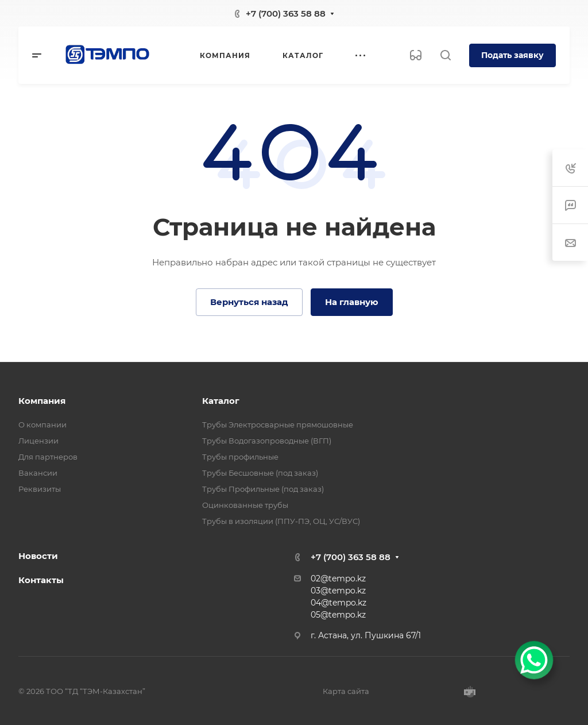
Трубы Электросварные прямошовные (278, 425)
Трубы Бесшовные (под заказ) (260, 473)
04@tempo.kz (339, 603)
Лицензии (38, 441)
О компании (42, 425)
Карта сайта (346, 691)
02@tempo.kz (338, 579)
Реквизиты (40, 489)
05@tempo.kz (338, 615)
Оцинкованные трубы (245, 505)
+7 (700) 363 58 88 (286, 14)
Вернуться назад (249, 302)
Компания (42, 401)
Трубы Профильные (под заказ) (263, 489)
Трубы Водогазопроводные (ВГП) (267, 441)
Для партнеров (48, 457)
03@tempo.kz (338, 591)
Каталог (221, 401)
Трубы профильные (240, 457)
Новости (38, 556)
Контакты (41, 580)
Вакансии (38, 473)
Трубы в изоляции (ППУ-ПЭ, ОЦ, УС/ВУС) (281, 521)
